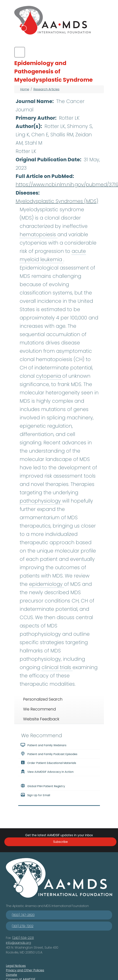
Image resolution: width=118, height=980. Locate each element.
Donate (11, 975)
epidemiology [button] (46, 584)
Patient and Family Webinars (43, 745)
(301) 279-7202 (23, 926)
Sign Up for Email (35, 795)
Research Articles (46, 89)
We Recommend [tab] (39, 709)
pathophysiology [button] (41, 501)
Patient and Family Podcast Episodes (49, 754)
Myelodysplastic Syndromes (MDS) (57, 201)
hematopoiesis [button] (38, 235)
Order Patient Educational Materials (48, 763)
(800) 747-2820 (23, 915)
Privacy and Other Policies (25, 970)
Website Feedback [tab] (41, 719)
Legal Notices (16, 966)
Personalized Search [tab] (43, 699)
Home (25, 89)
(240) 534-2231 (23, 938)
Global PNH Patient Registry (43, 786)
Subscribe (60, 842)
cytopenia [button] (49, 376)
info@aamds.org (18, 943)
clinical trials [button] (57, 667)
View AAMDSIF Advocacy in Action (47, 772)
